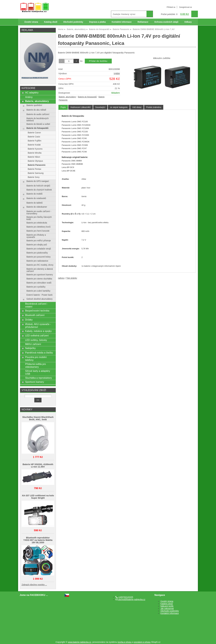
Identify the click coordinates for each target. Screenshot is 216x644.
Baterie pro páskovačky (37, 253)
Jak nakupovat (167, 609)
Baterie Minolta (35, 153)
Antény (29, 97)
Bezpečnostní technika (37, 311)
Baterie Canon (34, 133)
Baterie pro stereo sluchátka (39, 279)
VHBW (117, 74)
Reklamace (143, 22)
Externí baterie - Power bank (40, 295)
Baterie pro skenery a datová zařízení (40, 270)
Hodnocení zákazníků (81, 107)
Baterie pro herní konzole (38, 231)
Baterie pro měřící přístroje (39, 241)
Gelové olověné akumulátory (40, 299)
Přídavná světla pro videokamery (36, 365)
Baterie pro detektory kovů (38, 227)
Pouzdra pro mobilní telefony (36, 359)
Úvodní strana (31, 22)
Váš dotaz (137, 107)
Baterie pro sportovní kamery (40, 275)
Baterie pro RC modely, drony (40, 265)
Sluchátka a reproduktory (38, 378)
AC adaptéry (32, 93)
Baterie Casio (34, 137)
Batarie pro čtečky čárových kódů (39, 218)
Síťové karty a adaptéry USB (38, 372)
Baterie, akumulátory (67, 97)
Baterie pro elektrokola (37, 223)
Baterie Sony (34, 177)
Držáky (29, 320)
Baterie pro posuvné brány (39, 257)
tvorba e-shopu (125, 642)
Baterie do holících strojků (38, 186)
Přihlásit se (171, 7)
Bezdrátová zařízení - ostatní (37, 305)
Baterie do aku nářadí (36, 110)
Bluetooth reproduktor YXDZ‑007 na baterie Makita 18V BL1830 (38, 540)
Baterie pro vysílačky (36, 287)
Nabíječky (30, 348)
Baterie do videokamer (37, 207)
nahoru (61, 278)
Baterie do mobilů (35, 194)
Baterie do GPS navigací (38, 181)
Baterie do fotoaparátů (87, 97)
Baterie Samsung (36, 173)
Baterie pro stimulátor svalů (39, 283)
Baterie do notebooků (36, 198)
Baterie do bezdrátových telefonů (38, 120)
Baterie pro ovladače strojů (39, 249)
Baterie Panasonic (37, 165)
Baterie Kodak (34, 145)
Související (100, 107)
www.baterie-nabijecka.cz (80, 642)
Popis (63, 107)
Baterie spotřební (34, 105)
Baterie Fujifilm (35, 141)
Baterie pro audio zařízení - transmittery (39, 213)
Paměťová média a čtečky (39, 353)
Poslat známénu (154, 107)
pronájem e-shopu (142, 642)
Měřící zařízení (33, 344)
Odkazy (188, 22)
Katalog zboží (51, 22)
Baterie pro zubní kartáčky (38, 291)
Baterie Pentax (34, 169)
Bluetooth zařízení (35, 315)
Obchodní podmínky (73, 22)
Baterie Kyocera (35, 149)
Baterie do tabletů (35, 203)
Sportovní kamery (35, 382)
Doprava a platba (97, 22)
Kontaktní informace (122, 22)
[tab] (63, 107)
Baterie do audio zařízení (38, 114)
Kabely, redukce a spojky (38, 331)
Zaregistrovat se (186, 7)
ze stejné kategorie (119, 107)
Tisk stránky (72, 278)
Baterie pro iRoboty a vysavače (36, 236)
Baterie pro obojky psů (37, 245)
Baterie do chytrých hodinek (39, 190)
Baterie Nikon (34, 157)
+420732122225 (124, 597)
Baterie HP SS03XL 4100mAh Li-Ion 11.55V (38, 466)
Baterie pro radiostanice (37, 261)
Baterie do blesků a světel (38, 124)
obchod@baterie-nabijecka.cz (130, 600)
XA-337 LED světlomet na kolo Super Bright (38, 497)
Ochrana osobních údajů (166, 22)
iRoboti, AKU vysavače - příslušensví (38, 326)
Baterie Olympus (35, 161)
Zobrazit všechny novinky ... (34, 585)
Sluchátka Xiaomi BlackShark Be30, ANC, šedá (38, 418)
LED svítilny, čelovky (36, 340)
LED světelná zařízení (37, 335)
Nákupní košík (167, 606)
